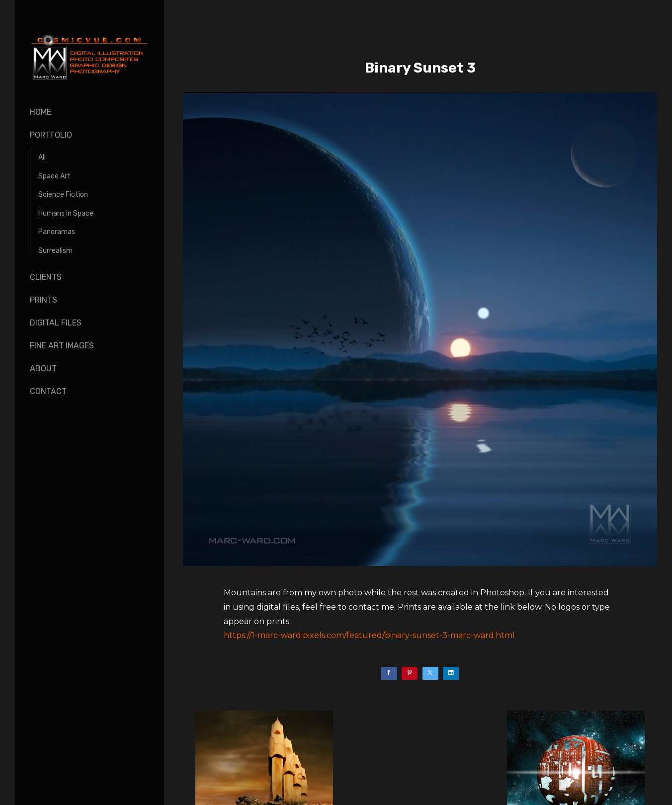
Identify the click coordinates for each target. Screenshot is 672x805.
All (42, 157)
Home (41, 112)
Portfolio (51, 135)
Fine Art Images (62, 346)
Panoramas (57, 232)
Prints (43, 300)
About (43, 368)
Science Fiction (63, 195)
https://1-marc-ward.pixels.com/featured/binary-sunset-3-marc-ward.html (369, 635)
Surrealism (55, 251)
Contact (48, 391)
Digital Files (56, 323)
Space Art (54, 176)
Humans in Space (66, 213)
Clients (46, 277)
